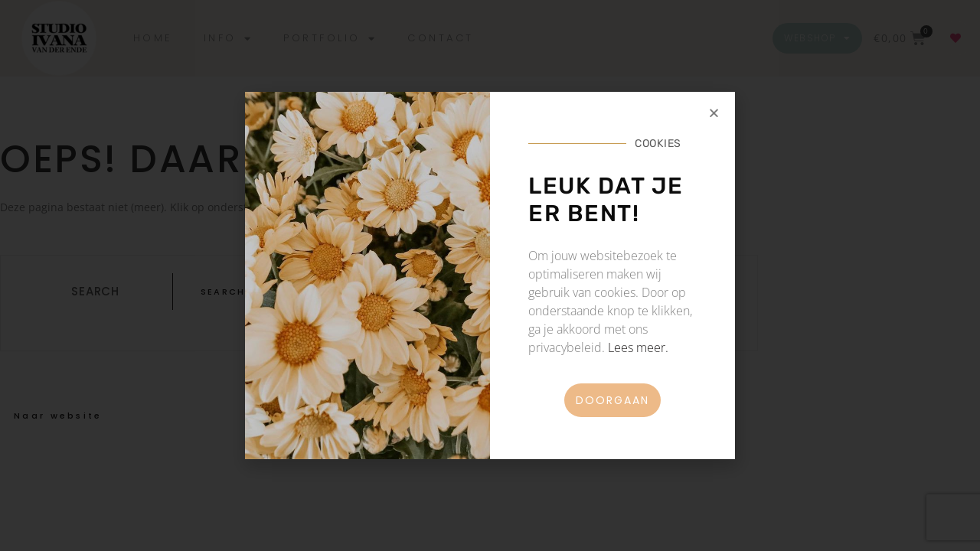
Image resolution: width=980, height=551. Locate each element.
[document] (490, 275)
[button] (714, 113)
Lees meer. (638, 347)
